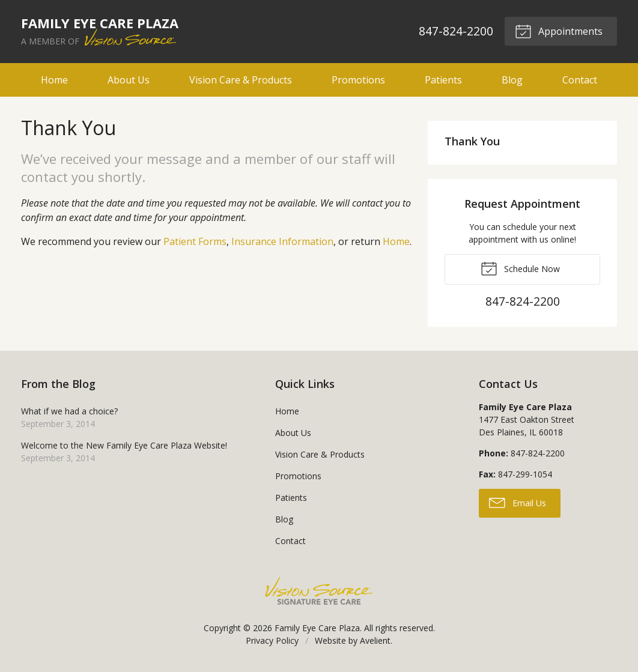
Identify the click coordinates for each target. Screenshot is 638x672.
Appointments (559, 31)
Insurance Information (282, 241)
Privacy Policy (272, 640)
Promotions (358, 80)
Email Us (518, 502)
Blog (512, 80)
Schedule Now (520, 268)
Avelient (375, 640)
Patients (443, 80)
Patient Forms (195, 241)
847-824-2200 (456, 31)
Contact (580, 80)
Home (54, 80)
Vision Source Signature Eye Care (319, 591)
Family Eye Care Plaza (317, 628)
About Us (129, 80)
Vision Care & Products (241, 80)
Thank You (472, 141)
